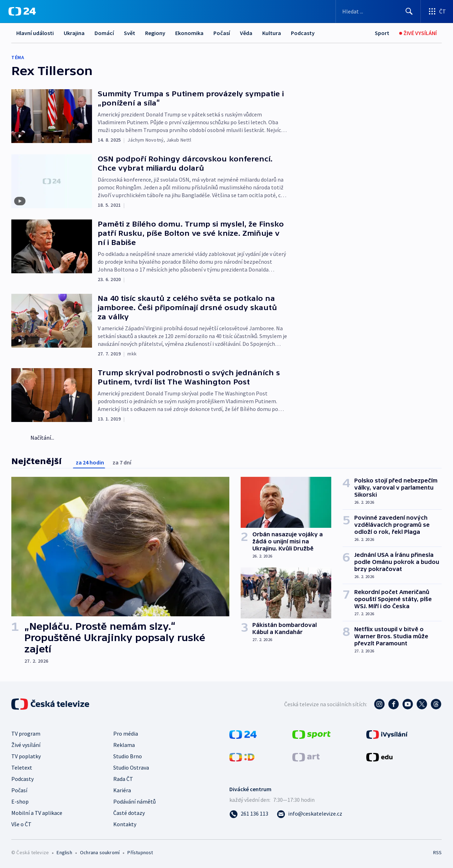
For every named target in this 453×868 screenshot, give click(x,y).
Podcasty (303, 33)
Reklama (124, 745)
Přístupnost (140, 852)
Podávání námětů (134, 801)
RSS (437, 852)
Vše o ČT (21, 824)
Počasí (222, 33)
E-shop (20, 801)
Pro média (126, 733)
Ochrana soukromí (100, 852)
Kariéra (122, 790)
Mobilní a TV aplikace (37, 813)
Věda (246, 33)
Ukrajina (74, 33)
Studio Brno (128, 756)
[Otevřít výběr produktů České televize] (437, 11)
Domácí (104, 33)
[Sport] (382, 33)
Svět (130, 33)
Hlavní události (35, 33)
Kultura (272, 33)
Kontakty (125, 824)
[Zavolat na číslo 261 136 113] (249, 813)
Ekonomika (189, 33)
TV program (26, 733)
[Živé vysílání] (418, 33)
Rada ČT (123, 779)
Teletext (22, 767)
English (64, 852)
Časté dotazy (129, 813)
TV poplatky (26, 756)
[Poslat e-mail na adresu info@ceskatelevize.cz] (309, 813)
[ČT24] (22, 11)
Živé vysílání (26, 745)
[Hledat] (409, 11)
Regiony (155, 33)
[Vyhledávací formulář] (378, 11)
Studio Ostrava (131, 767)
